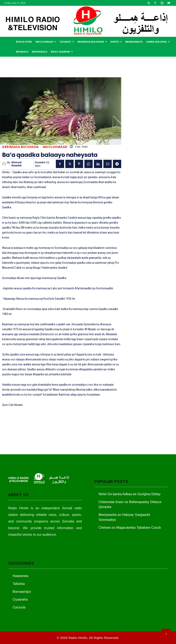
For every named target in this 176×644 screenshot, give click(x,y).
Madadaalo (40, 52)
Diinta (116, 42)
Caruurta (19, 607)
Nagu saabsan (62, 52)
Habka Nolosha (158, 42)
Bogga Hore (24, 42)
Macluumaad (46, 42)
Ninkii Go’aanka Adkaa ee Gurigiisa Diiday (130, 494)
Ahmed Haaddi (16, 164)
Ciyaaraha (20, 599)
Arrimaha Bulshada (92, 42)
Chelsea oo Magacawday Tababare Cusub (130, 528)
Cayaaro (67, 42)
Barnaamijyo (134, 42)
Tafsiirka (19, 584)
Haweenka (20, 576)
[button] (149, 3)
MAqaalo (22, 52)
